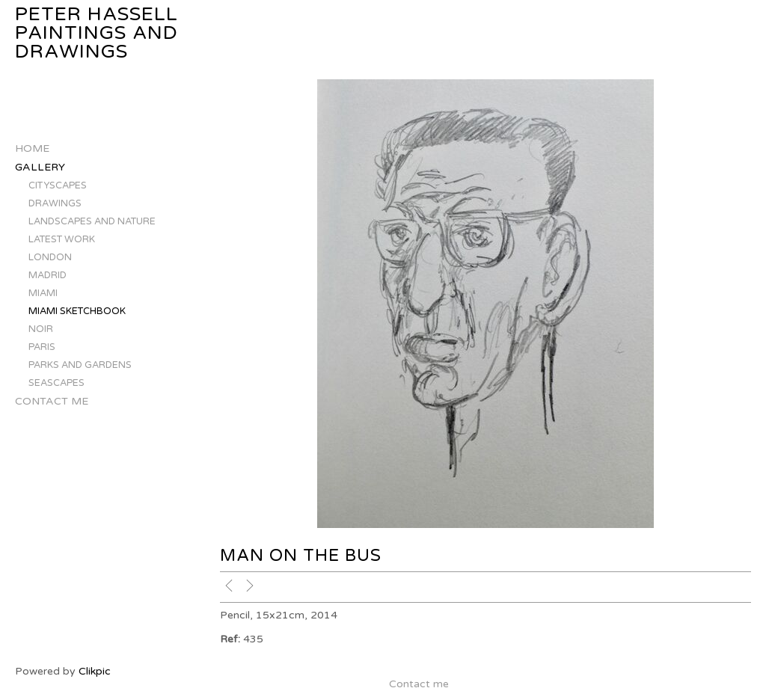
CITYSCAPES (58, 185)
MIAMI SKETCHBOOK (77, 311)
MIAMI (43, 293)
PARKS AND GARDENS (80, 365)
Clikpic (95, 671)
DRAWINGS (55, 203)
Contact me (52, 401)
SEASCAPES (56, 383)
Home (32, 148)
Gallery (40, 167)
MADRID (48, 275)
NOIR (41, 329)
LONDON (50, 257)
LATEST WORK (62, 239)
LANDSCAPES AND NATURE (92, 221)
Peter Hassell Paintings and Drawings (96, 33)
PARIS (42, 347)
